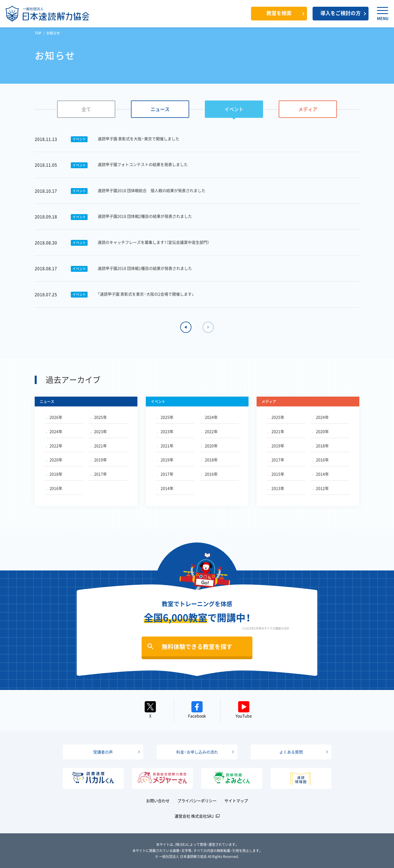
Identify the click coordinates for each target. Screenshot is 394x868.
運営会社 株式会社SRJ (194, 816)
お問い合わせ (158, 801)
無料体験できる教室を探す (197, 646)
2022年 (54, 446)
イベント (234, 109)
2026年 (54, 417)
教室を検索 (279, 13)
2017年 (99, 474)
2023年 (99, 431)
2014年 (165, 488)
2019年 (99, 460)
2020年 (54, 460)
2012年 (321, 488)
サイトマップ (236, 801)
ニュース (160, 109)
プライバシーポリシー (197, 801)
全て (86, 109)
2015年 (276, 474)
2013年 (276, 488)
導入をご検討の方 (341, 13)
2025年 (99, 417)
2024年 (54, 431)
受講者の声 (103, 752)
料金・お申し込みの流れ (197, 752)
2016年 (54, 488)
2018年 (54, 474)
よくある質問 (291, 752)
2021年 (99, 446)
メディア (308, 109)
